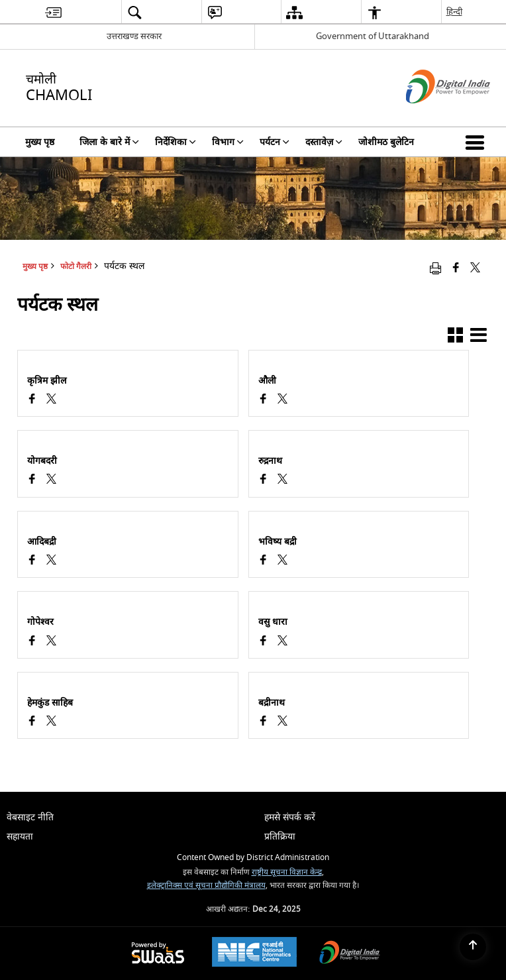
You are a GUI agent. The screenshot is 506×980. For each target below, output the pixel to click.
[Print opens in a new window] (435, 268)
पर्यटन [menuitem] (275, 142)
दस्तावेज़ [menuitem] (324, 142)
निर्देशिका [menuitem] (176, 142)
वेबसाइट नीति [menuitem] (30, 817)
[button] (478, 142)
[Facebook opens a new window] (32, 400)
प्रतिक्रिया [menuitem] (280, 837)
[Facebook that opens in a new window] (456, 268)
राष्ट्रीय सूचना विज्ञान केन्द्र (287, 872)
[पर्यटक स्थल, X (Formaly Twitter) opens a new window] (51, 400)
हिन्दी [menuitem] (454, 12)
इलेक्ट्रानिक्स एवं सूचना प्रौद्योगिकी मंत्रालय (206, 886)
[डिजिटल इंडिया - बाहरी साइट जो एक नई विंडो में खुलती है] (431, 115)
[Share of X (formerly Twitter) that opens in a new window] (475, 268)
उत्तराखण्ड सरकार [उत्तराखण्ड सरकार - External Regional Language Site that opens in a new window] (134, 36)
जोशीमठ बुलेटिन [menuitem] (386, 142)
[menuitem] (53, 12)
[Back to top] (473, 947)
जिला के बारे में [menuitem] (109, 142)
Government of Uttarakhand (373, 36)
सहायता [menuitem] (20, 837)
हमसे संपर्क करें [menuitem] (290, 817)
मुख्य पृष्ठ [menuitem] (40, 142)
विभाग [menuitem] (228, 142)
